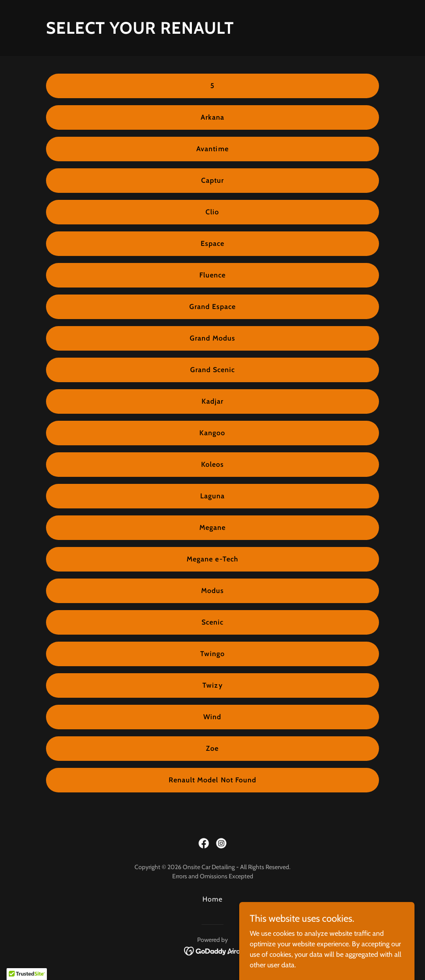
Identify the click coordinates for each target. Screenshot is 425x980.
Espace (212, 243)
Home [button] (212, 899)
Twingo (212, 654)
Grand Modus (212, 338)
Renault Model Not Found (212, 780)
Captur (212, 180)
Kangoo (212, 433)
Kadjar (212, 401)
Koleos (212, 464)
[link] (204, 843)
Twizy (212, 685)
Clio (212, 212)
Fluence (212, 275)
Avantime (212, 149)
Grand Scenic (212, 370)
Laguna (212, 496)
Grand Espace (212, 307)
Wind (212, 717)
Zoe (212, 748)
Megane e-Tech (212, 559)
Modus (212, 591)
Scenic (212, 622)
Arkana (212, 117)
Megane (212, 527)
